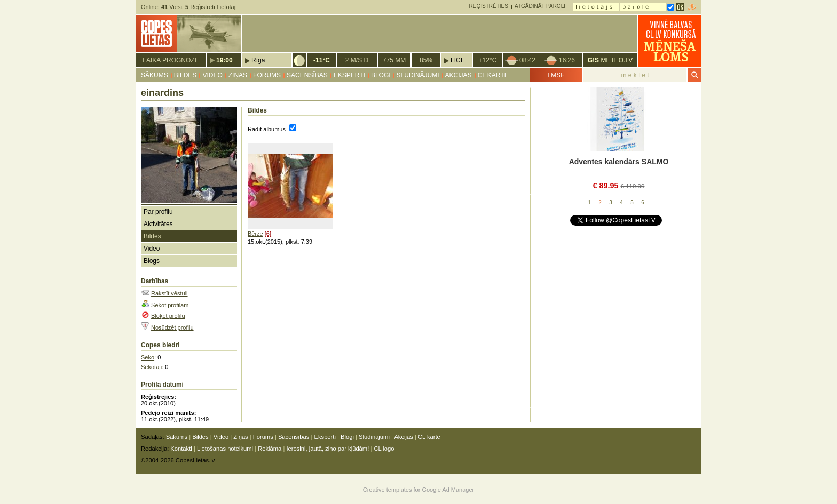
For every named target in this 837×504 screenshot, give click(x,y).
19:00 (224, 60)
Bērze (255, 234)
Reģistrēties (489, 6)
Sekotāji (151, 367)
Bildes (185, 75)
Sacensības (307, 75)
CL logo (384, 449)
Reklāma (270, 449)
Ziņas (238, 75)
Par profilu (158, 212)
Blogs (152, 261)
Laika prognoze (171, 60)
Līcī (456, 60)
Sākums (155, 75)
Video (212, 75)
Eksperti (349, 75)
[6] (268, 234)
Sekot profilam (170, 305)
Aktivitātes (158, 224)
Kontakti (181, 449)
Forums (267, 75)
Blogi (381, 75)
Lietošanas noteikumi (225, 449)
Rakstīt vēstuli (169, 293)
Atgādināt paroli (540, 6)
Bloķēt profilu (168, 316)
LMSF (556, 75)
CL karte (493, 75)
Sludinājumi (418, 75)
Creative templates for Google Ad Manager (419, 490)
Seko (148, 357)
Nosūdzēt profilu (172, 327)
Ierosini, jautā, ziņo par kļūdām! (327, 449)
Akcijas (459, 75)
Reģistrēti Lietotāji (211, 7)
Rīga (258, 60)
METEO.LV (610, 60)
